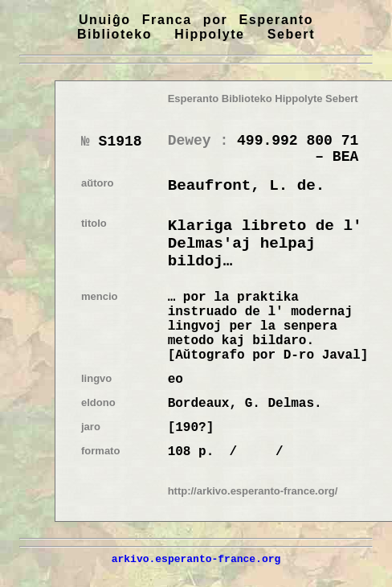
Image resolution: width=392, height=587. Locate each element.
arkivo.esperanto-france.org (196, 559)
